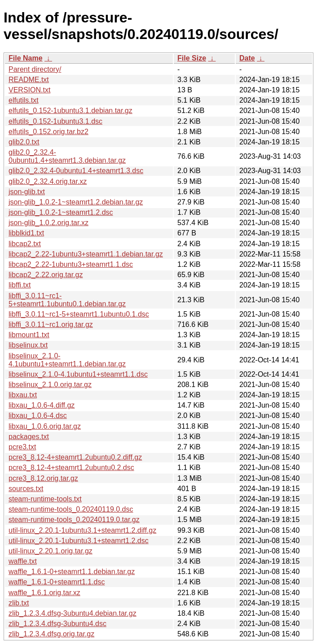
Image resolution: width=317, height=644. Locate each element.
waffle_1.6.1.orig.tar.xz (44, 593)
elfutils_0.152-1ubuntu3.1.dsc (55, 121)
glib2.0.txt (24, 142)
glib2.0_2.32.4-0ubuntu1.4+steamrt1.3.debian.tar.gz (67, 156)
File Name (26, 58)
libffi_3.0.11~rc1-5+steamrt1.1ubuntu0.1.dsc (79, 314)
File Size (192, 58)
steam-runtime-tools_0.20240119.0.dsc (71, 509)
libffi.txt (20, 285)
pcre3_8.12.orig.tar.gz (43, 478)
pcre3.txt (22, 447)
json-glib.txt (27, 192)
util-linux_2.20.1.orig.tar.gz (51, 551)
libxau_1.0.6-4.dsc (38, 416)
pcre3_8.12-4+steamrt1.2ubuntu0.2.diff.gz (75, 457)
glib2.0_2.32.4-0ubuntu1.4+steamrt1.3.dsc (76, 171)
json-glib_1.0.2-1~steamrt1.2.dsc (61, 212)
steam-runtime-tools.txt (45, 499)
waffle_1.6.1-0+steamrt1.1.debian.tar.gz (72, 572)
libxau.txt (23, 395)
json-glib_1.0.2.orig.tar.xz (48, 223)
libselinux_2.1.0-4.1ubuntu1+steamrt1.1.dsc (78, 374)
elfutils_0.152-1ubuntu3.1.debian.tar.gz (70, 111)
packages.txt (29, 437)
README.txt (29, 80)
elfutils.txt (24, 100)
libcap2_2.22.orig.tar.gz (46, 275)
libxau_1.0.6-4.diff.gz (42, 405)
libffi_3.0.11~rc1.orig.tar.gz (51, 324)
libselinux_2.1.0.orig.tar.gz (50, 385)
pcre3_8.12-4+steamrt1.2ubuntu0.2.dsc (71, 468)
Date (247, 58)
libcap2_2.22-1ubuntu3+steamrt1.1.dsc (71, 264)
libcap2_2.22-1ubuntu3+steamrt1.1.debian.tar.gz (86, 254)
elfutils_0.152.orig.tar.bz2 (48, 132)
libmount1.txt (29, 335)
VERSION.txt (29, 90)
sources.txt (26, 489)
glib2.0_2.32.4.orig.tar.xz (48, 181)
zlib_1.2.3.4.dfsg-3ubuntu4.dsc (57, 624)
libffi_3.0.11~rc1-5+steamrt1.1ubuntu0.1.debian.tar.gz (67, 300)
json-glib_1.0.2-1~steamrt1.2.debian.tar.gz (76, 202)
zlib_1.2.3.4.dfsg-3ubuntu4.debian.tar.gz (73, 613)
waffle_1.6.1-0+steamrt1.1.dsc (57, 582)
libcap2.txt (25, 244)
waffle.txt (23, 561)
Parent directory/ (35, 69)
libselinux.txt (28, 345)
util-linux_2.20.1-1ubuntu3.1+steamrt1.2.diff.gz (82, 530)
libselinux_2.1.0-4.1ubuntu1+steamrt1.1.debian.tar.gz (67, 360)
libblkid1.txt (26, 233)
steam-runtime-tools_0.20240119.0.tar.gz (74, 520)
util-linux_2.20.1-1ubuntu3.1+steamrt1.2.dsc (79, 541)
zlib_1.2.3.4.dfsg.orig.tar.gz (51, 634)
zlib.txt (19, 603)
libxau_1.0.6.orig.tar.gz (45, 426)
